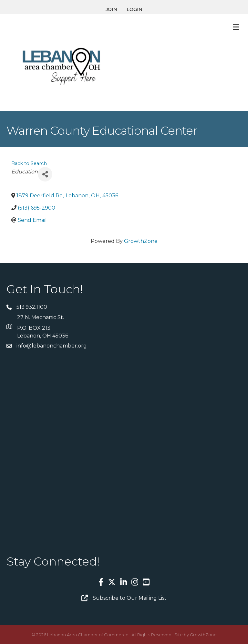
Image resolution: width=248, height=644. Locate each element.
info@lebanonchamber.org (52, 346)
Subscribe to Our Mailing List (130, 598)
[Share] (45, 174)
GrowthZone (141, 241)
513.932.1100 (32, 307)
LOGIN (134, 9)
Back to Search (29, 163)
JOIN (111, 9)
